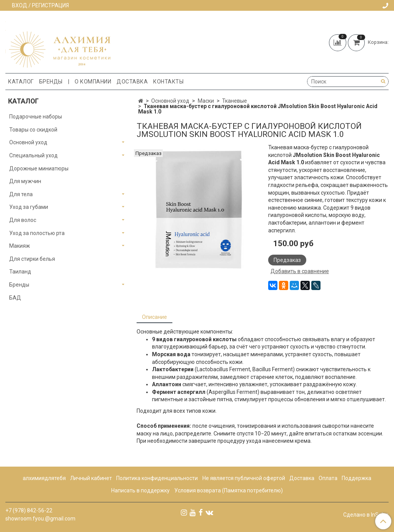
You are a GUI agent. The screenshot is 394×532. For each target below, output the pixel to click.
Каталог (21, 82)
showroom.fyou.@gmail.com (40, 519)
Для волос (23, 220)
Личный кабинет (91, 478)
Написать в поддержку (140, 490)
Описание (154, 317)
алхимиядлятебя (44, 478)
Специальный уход (33, 155)
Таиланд (20, 272)
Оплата (328, 478)
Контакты (168, 82)
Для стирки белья (32, 259)
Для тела (21, 194)
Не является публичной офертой (244, 478)
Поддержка (356, 478)
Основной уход (170, 101)
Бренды (51, 82)
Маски (206, 101)
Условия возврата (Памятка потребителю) (229, 490)
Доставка (132, 82)
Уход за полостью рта (37, 233)
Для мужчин (25, 181)
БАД (15, 298)
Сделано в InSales (366, 515)
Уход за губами (29, 207)
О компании (93, 82)
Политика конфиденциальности (157, 478)
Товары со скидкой (33, 130)
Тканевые (235, 101)
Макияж (20, 246)
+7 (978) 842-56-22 (29, 510)
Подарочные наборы (36, 117)
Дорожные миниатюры (39, 168)
